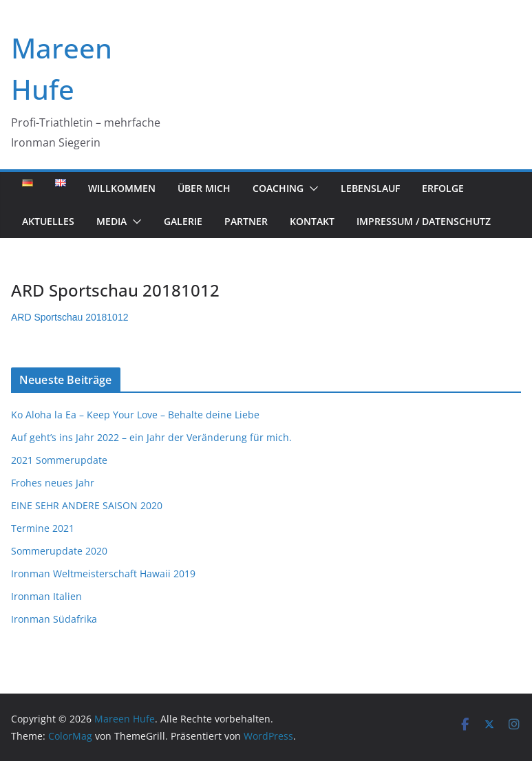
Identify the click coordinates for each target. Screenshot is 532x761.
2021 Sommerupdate (59, 460)
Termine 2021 (43, 528)
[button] (311, 189)
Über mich (204, 188)
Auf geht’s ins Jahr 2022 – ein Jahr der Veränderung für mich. (151, 437)
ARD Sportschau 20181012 (70, 317)
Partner (246, 221)
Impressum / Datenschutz (424, 221)
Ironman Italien (46, 596)
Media (111, 221)
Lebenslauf (370, 188)
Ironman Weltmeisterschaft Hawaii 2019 (103, 574)
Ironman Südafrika (54, 619)
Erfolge (443, 188)
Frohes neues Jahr (53, 483)
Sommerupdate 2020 (59, 551)
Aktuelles (48, 221)
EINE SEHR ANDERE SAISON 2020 (87, 505)
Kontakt (312, 221)
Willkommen (122, 188)
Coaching (278, 188)
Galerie (183, 221)
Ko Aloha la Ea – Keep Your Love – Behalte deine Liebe (135, 415)
